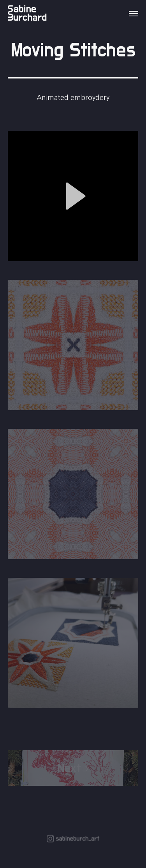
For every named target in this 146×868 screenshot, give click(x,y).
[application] (73, 196)
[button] (73, 196)
